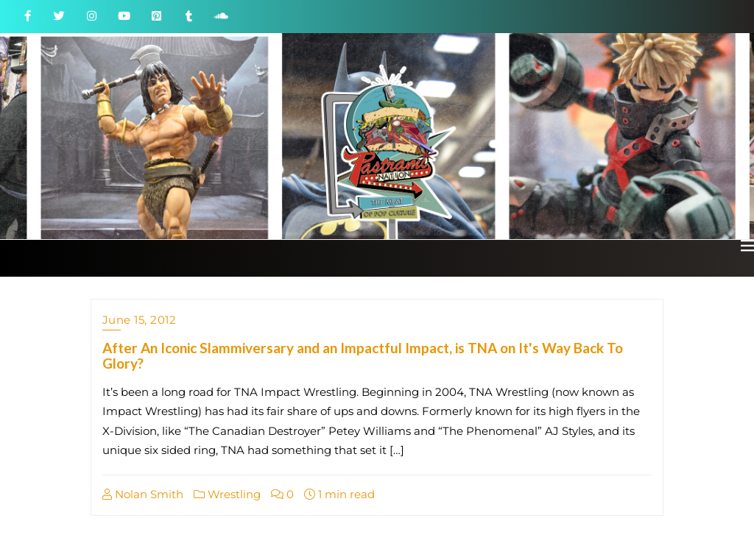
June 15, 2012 (140, 320)
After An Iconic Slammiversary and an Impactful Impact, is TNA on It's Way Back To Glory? (363, 355)
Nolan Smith (143, 494)
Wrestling (227, 494)
